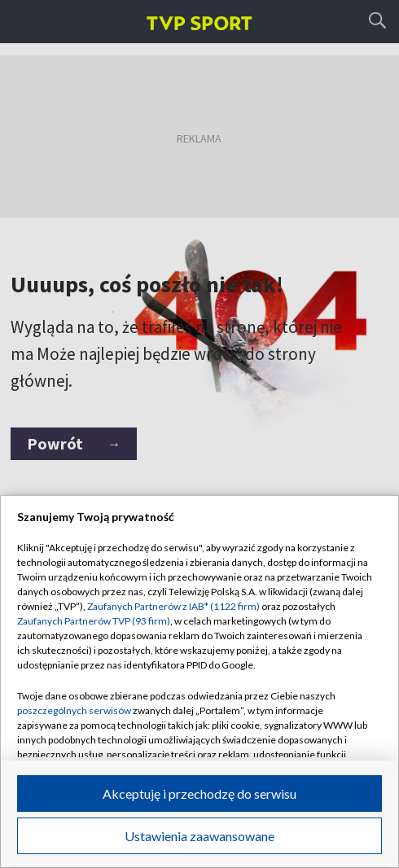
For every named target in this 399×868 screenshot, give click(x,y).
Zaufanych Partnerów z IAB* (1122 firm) (173, 606)
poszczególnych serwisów (74, 710)
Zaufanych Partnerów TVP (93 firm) (94, 621)
